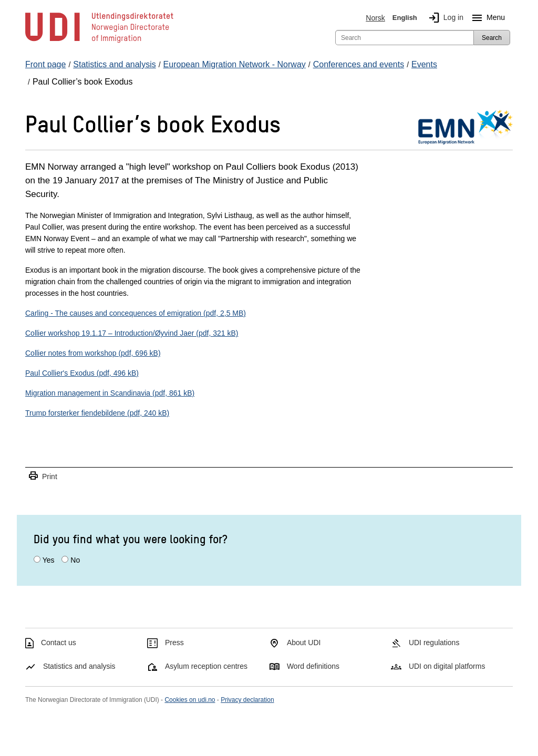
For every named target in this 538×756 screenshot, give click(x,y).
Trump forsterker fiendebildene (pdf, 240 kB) (97, 413)
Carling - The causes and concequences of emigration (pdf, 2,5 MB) (136, 313)
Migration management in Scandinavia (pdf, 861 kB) (110, 393)
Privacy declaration (247, 700)
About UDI (304, 643)
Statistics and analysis (79, 666)
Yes (49, 560)
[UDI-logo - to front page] (99, 42)
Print (43, 476)
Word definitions (313, 666)
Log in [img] (444, 18)
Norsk (375, 18)
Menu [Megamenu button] (486, 18)
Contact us (59, 643)
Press (174, 643)
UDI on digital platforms (447, 666)
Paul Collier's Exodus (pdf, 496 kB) (82, 373)
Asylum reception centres (206, 666)
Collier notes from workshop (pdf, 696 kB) (93, 353)
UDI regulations (434, 643)
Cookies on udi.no (190, 700)
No (75, 560)
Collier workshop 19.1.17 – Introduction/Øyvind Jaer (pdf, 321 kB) (132, 333)
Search (492, 38)
